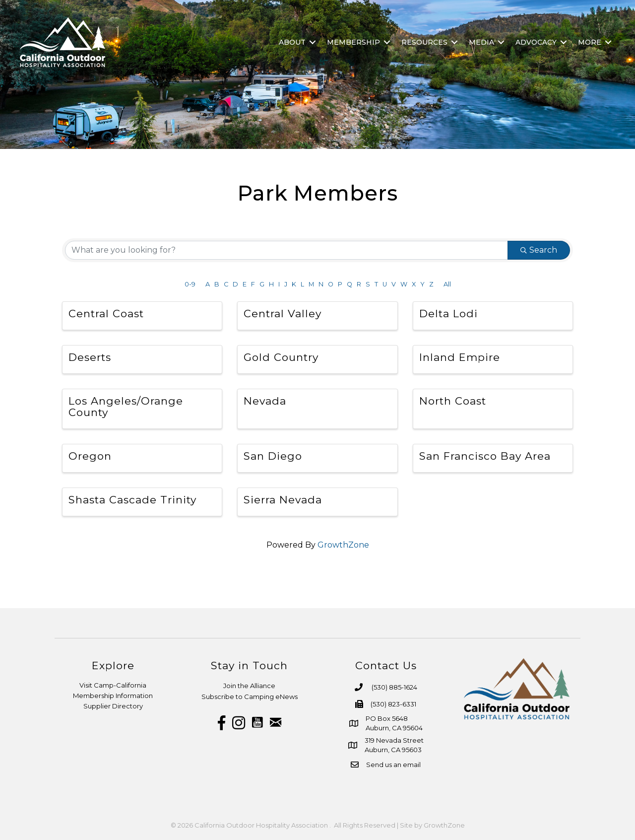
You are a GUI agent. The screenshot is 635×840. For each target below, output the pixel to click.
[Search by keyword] (286, 250)
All (447, 284)
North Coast (453, 401)
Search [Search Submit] (539, 250)
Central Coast (106, 314)
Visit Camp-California (113, 685)
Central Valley (283, 314)
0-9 (190, 284)
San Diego (273, 456)
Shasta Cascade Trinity (132, 500)
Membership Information (113, 696)
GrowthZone (343, 545)
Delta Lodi (448, 314)
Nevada (265, 401)
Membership (353, 42)
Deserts (90, 357)
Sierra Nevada (283, 500)
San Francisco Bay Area (485, 456)
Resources (424, 42)
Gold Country (281, 357)
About (292, 42)
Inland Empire (460, 357)
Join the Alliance (249, 686)
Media (481, 42)
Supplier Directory (113, 706)
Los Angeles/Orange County (126, 407)
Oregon (90, 456)
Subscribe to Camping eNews (250, 697)
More (590, 42)
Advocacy (536, 42)
